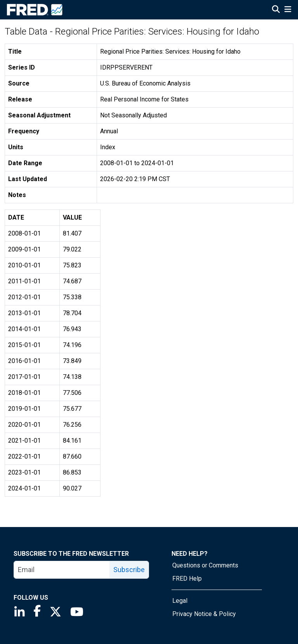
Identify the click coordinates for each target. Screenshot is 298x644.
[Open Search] (276, 10)
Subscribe (129, 570)
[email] (62, 570)
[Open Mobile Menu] (288, 10)
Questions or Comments (205, 565)
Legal (180, 601)
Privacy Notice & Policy (204, 614)
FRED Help (187, 579)
